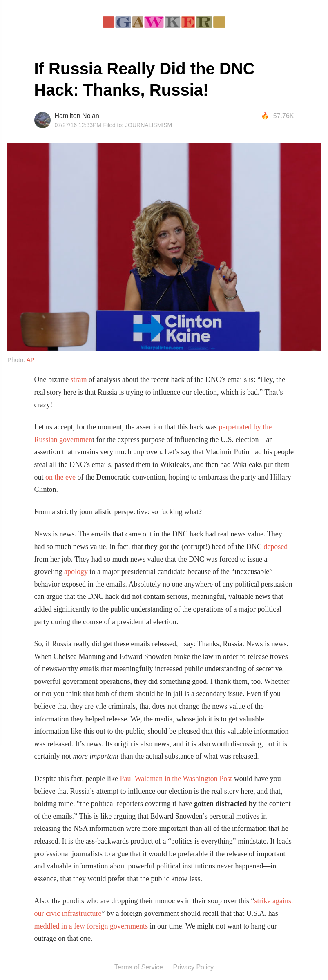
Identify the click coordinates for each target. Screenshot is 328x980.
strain (78, 379)
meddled (48, 926)
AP (31, 360)
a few (77, 926)
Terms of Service (139, 967)
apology (77, 571)
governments (129, 926)
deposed (276, 547)
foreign (97, 926)
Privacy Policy (194, 967)
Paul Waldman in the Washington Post (176, 779)
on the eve (61, 477)
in (65, 926)
